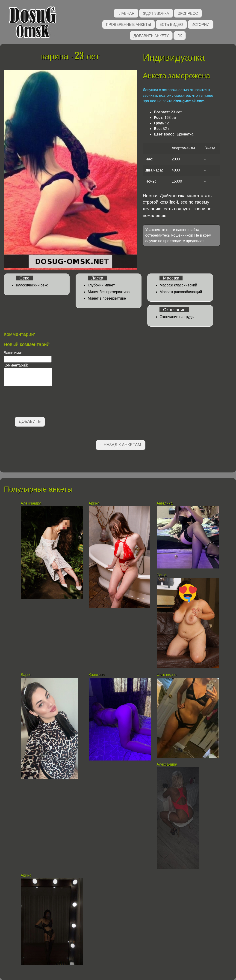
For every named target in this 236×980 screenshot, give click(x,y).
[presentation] (39, 402)
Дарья (26, 675)
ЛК (180, 35)
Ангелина (165, 503)
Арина (94, 503)
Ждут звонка (156, 13)
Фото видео (167, 675)
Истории (201, 24)
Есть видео (171, 24)
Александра (31, 503)
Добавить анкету (151, 35)
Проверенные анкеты (128, 24)
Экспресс (188, 13)
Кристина (97, 675)
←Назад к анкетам (120, 445)
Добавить (30, 421)
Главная (126, 13)
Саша (162, 575)
